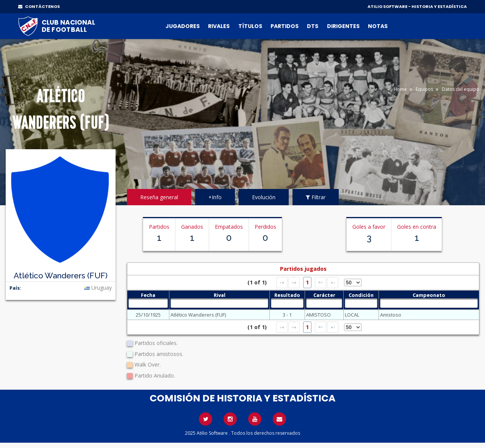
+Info (215, 197)
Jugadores (183, 26)
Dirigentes (343, 26)
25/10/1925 (148, 315)
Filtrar (316, 197)
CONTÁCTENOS (39, 6)
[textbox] (148, 303)
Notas (378, 26)
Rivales (219, 26)
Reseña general (159, 197)
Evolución (264, 197)
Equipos (424, 89)
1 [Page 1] (307, 282)
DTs (313, 26)
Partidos (285, 26)
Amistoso (391, 315)
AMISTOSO (318, 315)
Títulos (250, 26)
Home (400, 89)
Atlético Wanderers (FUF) (198, 315)
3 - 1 (287, 315)
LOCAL (352, 315)
